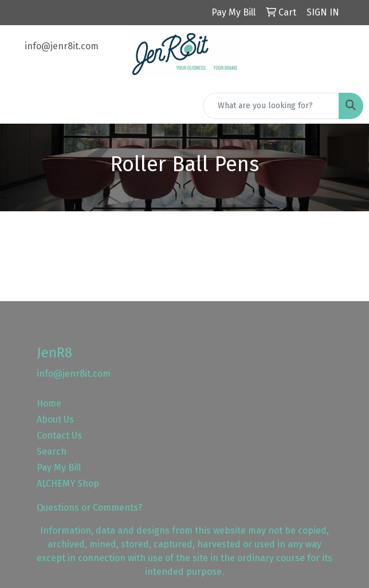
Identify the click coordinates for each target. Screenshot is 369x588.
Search (52, 451)
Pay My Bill (59, 467)
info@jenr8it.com (62, 46)
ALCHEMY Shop (68, 484)
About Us (55, 419)
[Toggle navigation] (18, 106)
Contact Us (59, 435)
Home (49, 403)
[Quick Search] (271, 106)
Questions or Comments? (89, 508)
